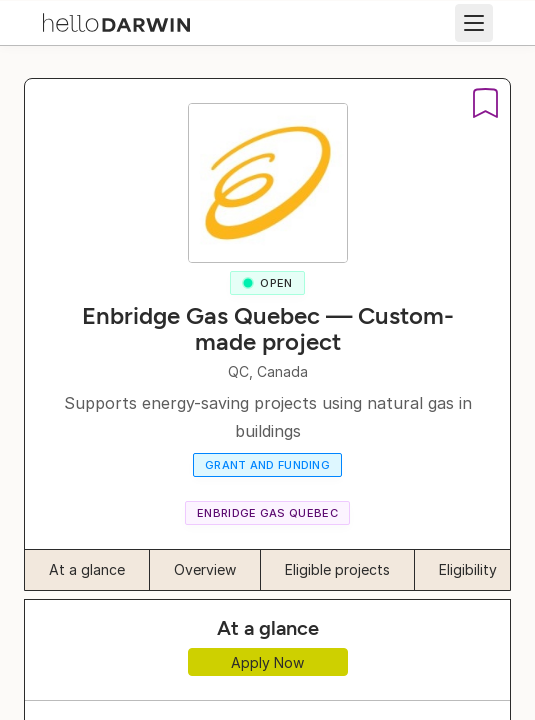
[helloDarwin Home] (116, 21)
